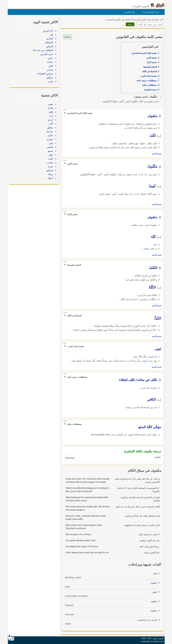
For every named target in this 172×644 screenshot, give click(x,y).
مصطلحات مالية (149, 85)
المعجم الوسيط (149, 67)
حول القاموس (129, 12)
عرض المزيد (156, 154)
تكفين (154, 592)
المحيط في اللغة (149, 71)
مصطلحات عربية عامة (146, 80)
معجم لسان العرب (148, 76)
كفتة (154, 574)
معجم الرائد (151, 62)
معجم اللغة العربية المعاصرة (144, 53)
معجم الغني (151, 58)
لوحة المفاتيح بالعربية (150, 12)
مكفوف (153, 583)
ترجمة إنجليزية (150, 90)
